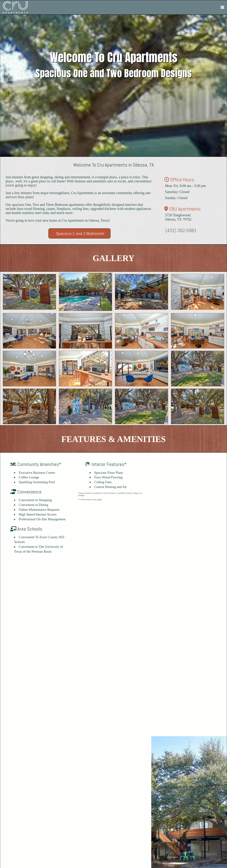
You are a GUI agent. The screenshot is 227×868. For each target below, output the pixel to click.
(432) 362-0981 (181, 230)
